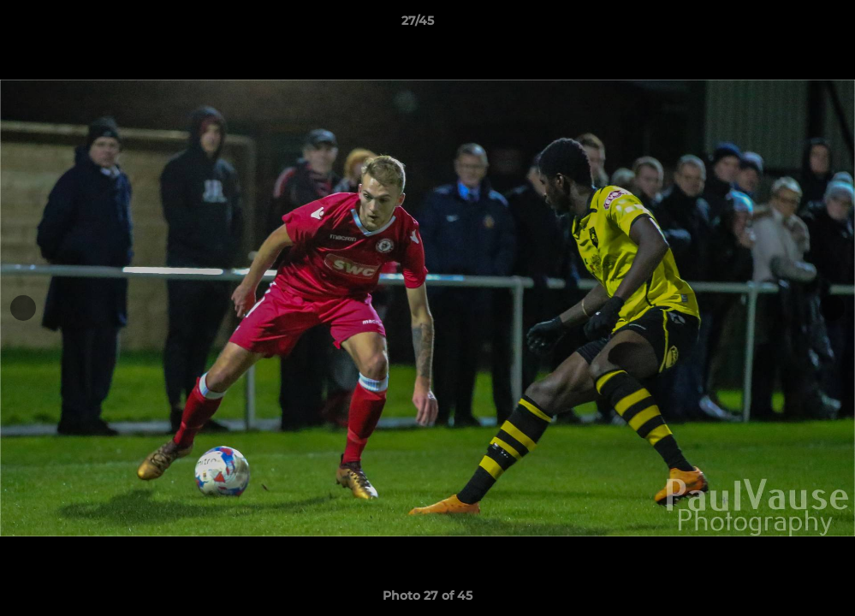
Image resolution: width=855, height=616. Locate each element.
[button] (783, 25)
